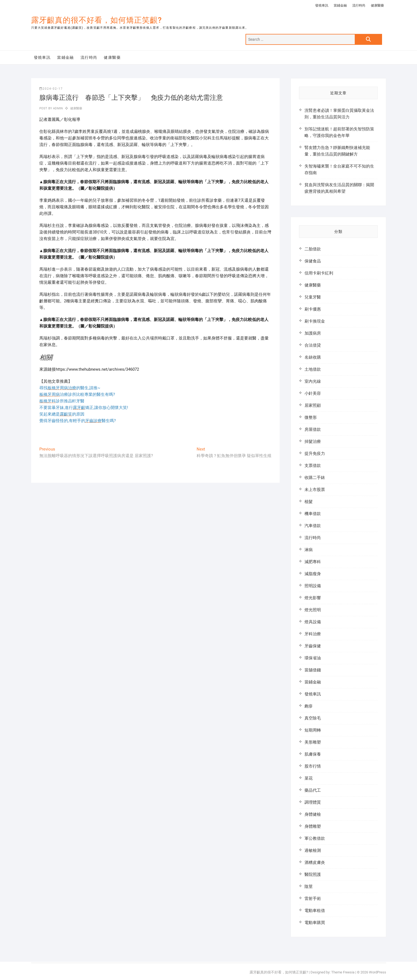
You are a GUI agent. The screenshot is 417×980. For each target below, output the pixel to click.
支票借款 (313, 466)
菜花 (309, 778)
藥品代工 (313, 790)
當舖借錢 (313, 670)
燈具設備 (313, 622)
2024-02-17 (51, 89)
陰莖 (309, 887)
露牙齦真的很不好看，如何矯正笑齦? (97, 20)
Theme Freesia (343, 972)
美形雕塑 (313, 742)
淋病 (309, 550)
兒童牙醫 (313, 297)
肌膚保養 (313, 754)
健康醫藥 (377, 5)
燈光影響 (313, 598)
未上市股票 (315, 490)
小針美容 (313, 393)
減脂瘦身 (313, 574)
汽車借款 (313, 526)
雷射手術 (313, 899)
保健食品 (313, 261)
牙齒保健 (313, 646)
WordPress (378, 972)
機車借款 (313, 514)
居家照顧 (313, 405)
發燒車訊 (322, 5)
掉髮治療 (313, 441)
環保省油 (313, 658)
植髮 (309, 502)
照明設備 (313, 586)
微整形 (311, 417)
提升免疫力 (315, 454)
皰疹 (309, 706)
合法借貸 (313, 345)
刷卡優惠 (313, 309)
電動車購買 (315, 923)
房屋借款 (313, 429)
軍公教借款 (315, 838)
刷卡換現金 (315, 321)
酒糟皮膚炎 (315, 862)
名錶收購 (313, 357)
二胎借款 (313, 249)
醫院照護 (313, 874)
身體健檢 (313, 814)
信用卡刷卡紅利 (319, 273)
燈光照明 (313, 610)
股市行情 (313, 766)
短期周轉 (313, 730)
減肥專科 (313, 562)
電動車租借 (315, 911)
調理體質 (313, 802)
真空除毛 (313, 718)
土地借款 (313, 369)
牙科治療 (313, 634)
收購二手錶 (315, 478)
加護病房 (313, 333)
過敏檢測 (313, 850)
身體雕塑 (313, 826)
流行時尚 (359, 5)
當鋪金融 (340, 5)
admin (57, 108)
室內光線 (313, 381)
